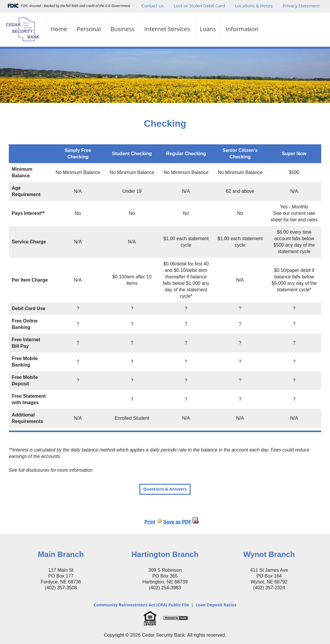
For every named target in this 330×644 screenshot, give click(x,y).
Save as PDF (177, 522)
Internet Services (167, 29)
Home (59, 29)
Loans (208, 29)
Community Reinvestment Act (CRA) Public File (141, 605)
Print (150, 522)
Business (122, 29)
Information (242, 29)
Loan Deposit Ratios (216, 605)
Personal (89, 29)
